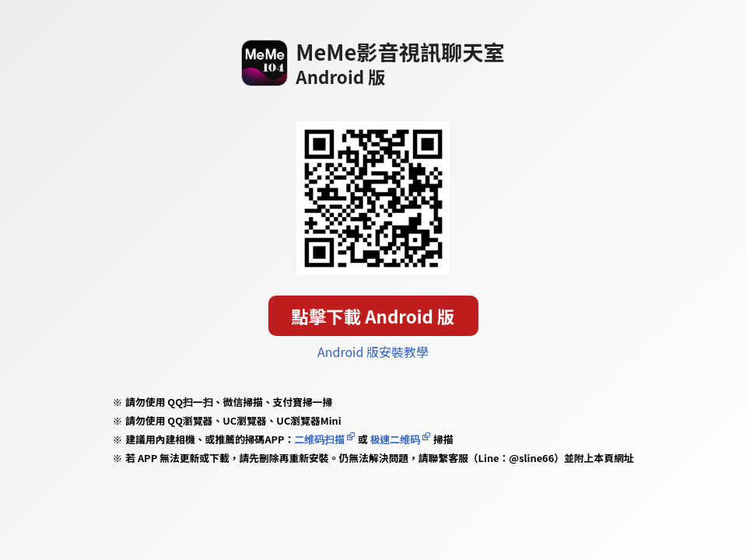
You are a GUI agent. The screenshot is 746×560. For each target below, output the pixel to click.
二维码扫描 (319, 439)
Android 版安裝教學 (373, 352)
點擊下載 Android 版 (373, 316)
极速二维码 (395, 439)
